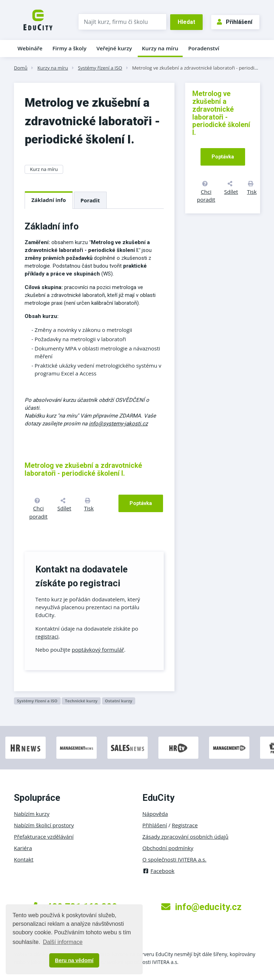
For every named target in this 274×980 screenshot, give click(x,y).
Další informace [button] (63, 942)
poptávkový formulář (98, 650)
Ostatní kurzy (119, 701)
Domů (21, 68)
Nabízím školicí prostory (44, 825)
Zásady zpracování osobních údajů (185, 837)
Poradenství (204, 48)
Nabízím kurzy (32, 814)
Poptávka (141, 503)
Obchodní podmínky (168, 848)
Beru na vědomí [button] (74, 960)
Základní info (49, 200)
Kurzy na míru (160, 48)
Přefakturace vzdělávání (44, 837)
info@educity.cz (201, 907)
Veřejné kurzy (114, 48)
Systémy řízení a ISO (100, 68)
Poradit (90, 200)
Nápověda (155, 814)
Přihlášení (235, 22)
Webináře (30, 48)
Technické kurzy (81, 701)
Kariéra (23, 848)
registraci (47, 636)
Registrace (185, 825)
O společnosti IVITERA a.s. (174, 859)
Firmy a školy (69, 48)
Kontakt (24, 859)
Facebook (158, 871)
